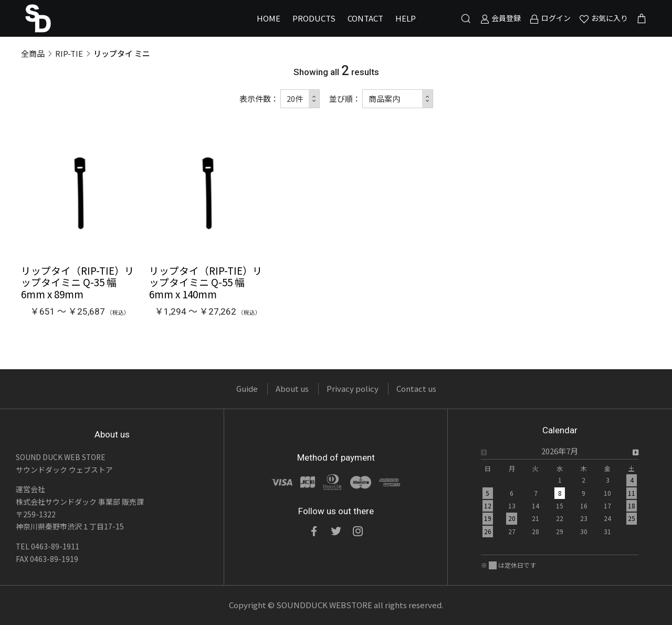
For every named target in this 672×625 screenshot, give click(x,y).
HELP (406, 18)
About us (292, 388)
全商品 (33, 53)
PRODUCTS (314, 18)
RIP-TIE (69, 53)
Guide (247, 388)
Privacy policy (353, 388)
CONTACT (365, 18)
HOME (269, 18)
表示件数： (259, 98)
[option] (560, 494)
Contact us (416, 388)
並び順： (345, 98)
